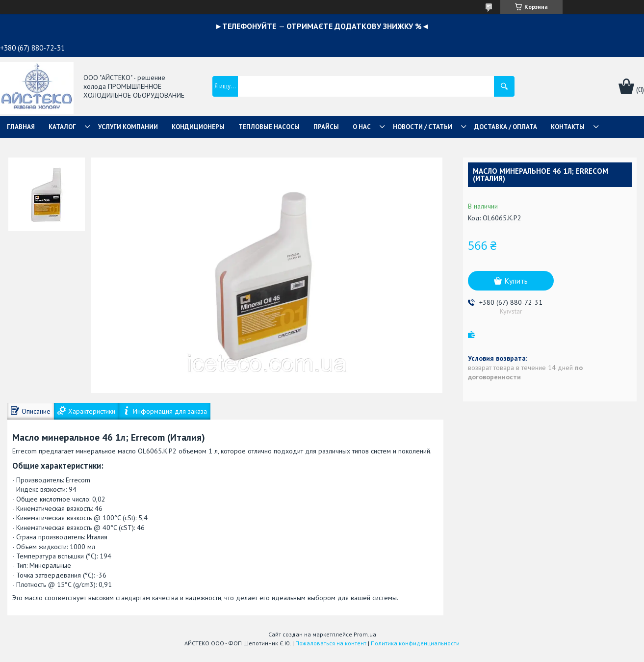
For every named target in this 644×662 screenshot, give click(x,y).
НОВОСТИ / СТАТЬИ (423, 127)
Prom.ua (365, 634)
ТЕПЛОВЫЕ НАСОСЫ (269, 127)
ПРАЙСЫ (326, 127)
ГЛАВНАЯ (21, 127)
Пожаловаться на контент (331, 643)
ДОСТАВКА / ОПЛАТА (506, 127)
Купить (516, 281)
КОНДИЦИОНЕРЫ (198, 127)
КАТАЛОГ (62, 127)
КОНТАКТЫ (568, 127)
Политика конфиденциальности (415, 643)
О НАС (362, 127)
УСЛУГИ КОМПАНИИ (128, 127)
